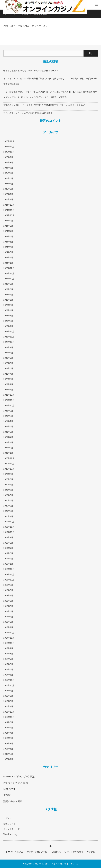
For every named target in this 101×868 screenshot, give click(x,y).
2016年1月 (8, 706)
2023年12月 (9, 268)
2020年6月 (8, 490)
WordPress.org (10, 834)
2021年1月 (8, 453)
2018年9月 (8, 585)
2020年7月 (8, 485)
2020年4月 (8, 501)
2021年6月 (8, 427)
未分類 (7, 795)
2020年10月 (9, 469)
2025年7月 (8, 168)
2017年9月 (8, 648)
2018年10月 (9, 580)
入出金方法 (56, 852)
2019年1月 (8, 564)
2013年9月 (8, 738)
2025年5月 (8, 178)
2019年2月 (8, 559)
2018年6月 (8, 601)
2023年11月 (9, 273)
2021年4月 (8, 437)
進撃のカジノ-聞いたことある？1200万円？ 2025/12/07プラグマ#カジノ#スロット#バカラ (45, 105)
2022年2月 (8, 384)
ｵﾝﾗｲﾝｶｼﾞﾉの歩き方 (15, 852)
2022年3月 (8, 379)
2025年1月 (8, 199)
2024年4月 (8, 247)
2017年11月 (9, 638)
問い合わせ (78, 852)
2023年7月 (8, 295)
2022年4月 (8, 374)
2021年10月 (9, 406)
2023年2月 (8, 321)
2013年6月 (8, 749)
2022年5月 (8, 368)
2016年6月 (8, 696)
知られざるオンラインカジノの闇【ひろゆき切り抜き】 (29, 113)
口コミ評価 (9, 789)
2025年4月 (8, 184)
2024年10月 (9, 215)
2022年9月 (8, 347)
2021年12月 (9, 395)
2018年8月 (8, 590)
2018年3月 (8, 617)
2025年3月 (8, 189)
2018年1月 (8, 627)
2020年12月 (9, 458)
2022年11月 (9, 337)
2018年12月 (9, 569)
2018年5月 (8, 606)
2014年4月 (8, 733)
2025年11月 (9, 147)
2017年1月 (8, 675)
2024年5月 (8, 242)
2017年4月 (8, 670)
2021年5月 (8, 432)
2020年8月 (8, 479)
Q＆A (67, 852)
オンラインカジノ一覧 (37, 852)
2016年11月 (9, 680)
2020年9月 (8, 474)
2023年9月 (8, 284)
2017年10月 (9, 643)
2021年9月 (8, 411)
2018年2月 (8, 622)
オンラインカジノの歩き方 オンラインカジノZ (56, 864)
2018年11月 (9, 575)
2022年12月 (9, 332)
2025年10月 (9, 152)
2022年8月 (8, 353)
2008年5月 (8, 754)
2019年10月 (9, 532)
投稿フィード (10, 824)
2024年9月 (8, 221)
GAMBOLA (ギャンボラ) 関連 (19, 777)
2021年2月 (8, 448)
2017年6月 (8, 664)
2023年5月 (8, 305)
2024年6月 (8, 237)
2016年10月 (9, 685)
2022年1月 (8, 390)
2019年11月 (9, 527)
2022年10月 (9, 342)
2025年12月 (9, 141)
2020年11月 (9, 464)
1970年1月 (8, 759)
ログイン (7, 818)
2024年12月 (9, 205)
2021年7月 (8, 421)
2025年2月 (8, 194)
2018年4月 (8, 611)
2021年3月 (8, 442)
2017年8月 (8, 654)
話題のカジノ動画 (13, 801)
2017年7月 (8, 659)
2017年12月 (9, 633)
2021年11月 (9, 400)
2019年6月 (8, 553)
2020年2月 (8, 511)
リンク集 (91, 852)
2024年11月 (9, 210)
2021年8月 (8, 416)
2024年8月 (8, 226)
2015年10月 (9, 717)
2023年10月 (9, 279)
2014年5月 (8, 728)
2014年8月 (8, 722)
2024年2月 (8, 258)
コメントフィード (12, 829)
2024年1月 (8, 263)
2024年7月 (8, 231)
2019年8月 (8, 543)
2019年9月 (8, 537)
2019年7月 (8, 548)
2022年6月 (8, 363)
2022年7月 (8, 358)
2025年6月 (8, 173)
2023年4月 (8, 310)
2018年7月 (8, 596)
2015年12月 (9, 712)
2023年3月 (8, 316)
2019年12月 (9, 522)
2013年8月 (8, 744)
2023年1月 (8, 326)
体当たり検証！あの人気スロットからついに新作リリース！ (31, 71)
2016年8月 (8, 691)
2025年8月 (8, 163)
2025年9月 (8, 157)
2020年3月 (8, 506)
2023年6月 (8, 300)
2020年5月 (8, 495)
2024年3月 (8, 252)
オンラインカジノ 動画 (16, 783)
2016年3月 (8, 701)
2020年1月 (8, 516)
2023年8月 (8, 289)
